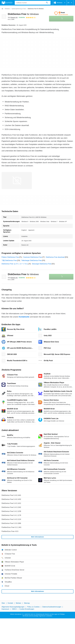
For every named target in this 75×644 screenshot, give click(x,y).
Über (3, 603)
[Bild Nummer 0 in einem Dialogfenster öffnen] (17, 181)
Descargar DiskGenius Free (42, 264)
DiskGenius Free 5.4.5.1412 (11, 503)
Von (13, 17)
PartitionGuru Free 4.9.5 (10, 531)
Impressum (5, 609)
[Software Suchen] (47, 3)
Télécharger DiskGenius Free (31, 260)
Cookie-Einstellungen (27, 609)
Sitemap (27, 603)
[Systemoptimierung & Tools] (19, 9)
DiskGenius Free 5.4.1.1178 (11, 515)
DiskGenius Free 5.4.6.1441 (11, 495)
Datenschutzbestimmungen (52, 607)
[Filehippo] (7, 3)
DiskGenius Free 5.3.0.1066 (11, 523)
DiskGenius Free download (55, 257)
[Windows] (7, 9)
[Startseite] (2, 9)
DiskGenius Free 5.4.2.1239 (11, 511)
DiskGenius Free (23, 14)
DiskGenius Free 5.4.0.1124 (11, 519)
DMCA (14, 609)
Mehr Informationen (38, 537)
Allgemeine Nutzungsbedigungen (13, 607)
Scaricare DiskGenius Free (33, 257)
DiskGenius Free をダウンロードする (15, 264)
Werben (18, 603)
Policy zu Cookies (33, 607)
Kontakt (10, 603)
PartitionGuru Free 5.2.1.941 (11, 527)
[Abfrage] (33, 3)
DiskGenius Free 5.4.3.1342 (11, 507)
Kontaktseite (24, 317)
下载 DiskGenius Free (9, 260)
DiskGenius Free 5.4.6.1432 (11, 499)
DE (70, 3)
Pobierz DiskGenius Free (10, 257)
